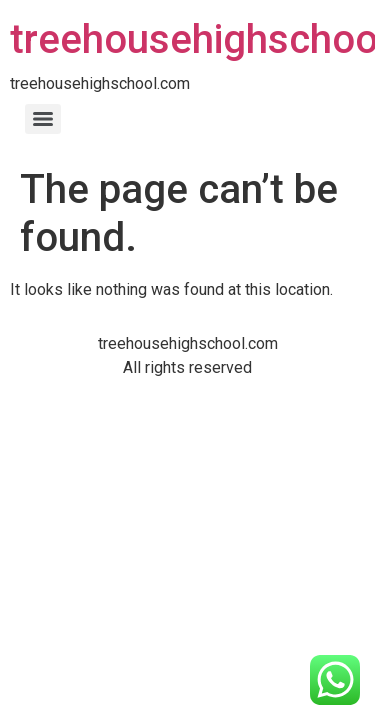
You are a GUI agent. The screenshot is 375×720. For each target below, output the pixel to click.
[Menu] (43, 119)
